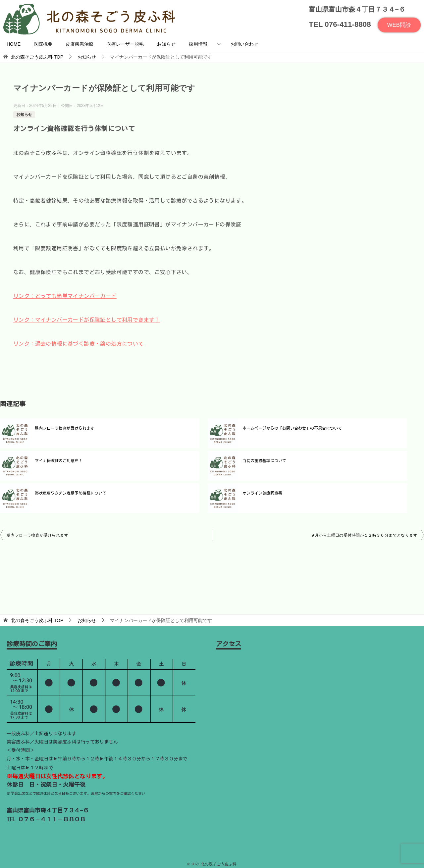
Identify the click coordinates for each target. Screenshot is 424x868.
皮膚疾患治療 (79, 44)
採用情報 (198, 44)
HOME (14, 44)
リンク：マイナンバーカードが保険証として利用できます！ (87, 320)
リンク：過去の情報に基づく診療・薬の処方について (79, 344)
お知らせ (166, 44)
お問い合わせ (244, 44)
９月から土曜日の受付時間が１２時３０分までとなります (364, 535)
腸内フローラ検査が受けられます (65, 428)
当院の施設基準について (264, 460)
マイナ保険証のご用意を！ (59, 460)
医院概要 (43, 44)
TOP (37, 57)
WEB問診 (399, 25)
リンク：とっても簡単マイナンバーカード (65, 296)
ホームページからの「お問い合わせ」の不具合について (292, 428)
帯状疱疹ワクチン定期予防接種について (71, 493)
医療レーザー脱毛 (125, 44)
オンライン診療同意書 (262, 493)
